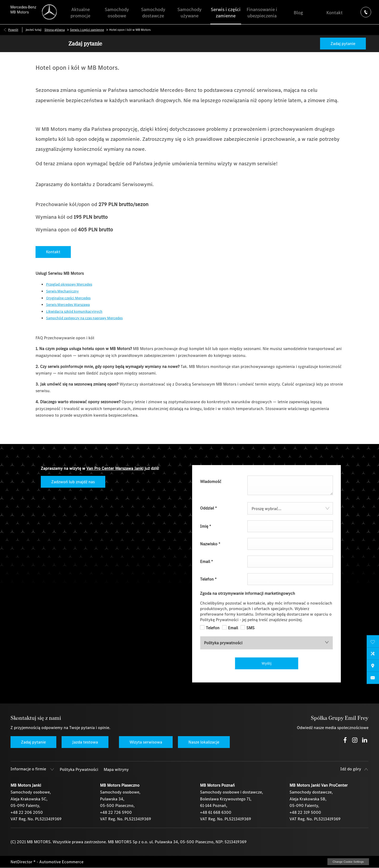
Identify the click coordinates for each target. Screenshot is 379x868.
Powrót (13, 30)
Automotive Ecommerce (61, 862)
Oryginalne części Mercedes (68, 298)
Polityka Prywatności (79, 769)
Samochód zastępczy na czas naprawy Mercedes (84, 318)
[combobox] (290, 508)
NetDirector (22, 862)
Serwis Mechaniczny (62, 291)
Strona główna (55, 30)
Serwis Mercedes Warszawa (68, 305)
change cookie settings (348, 862)
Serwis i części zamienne (87, 30)
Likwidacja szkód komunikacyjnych (74, 311)
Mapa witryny (116, 769)
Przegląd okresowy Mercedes (69, 284)
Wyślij (267, 663)
